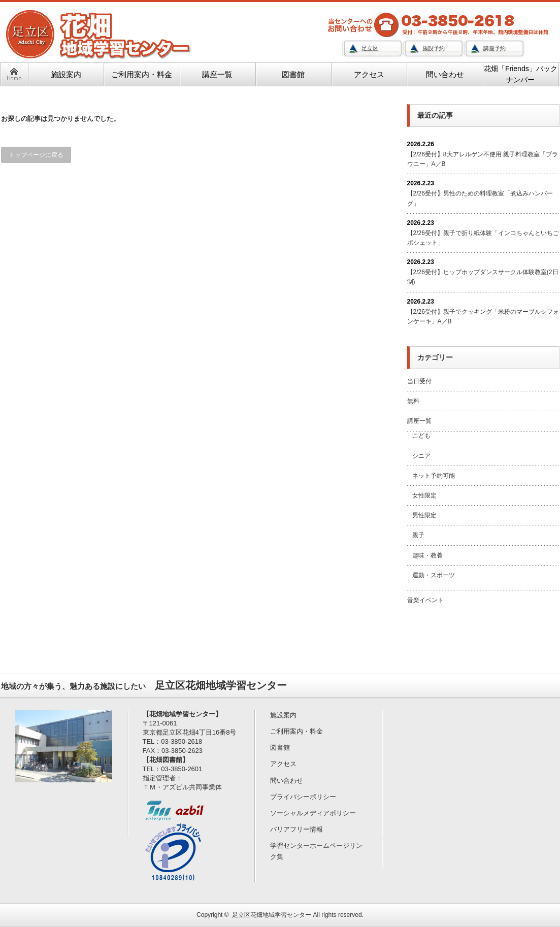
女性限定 (424, 495)
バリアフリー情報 (297, 829)
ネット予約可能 (434, 476)
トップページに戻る (36, 155)
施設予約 (434, 48)
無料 (413, 401)
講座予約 (495, 48)
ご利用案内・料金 (297, 731)
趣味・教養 (427, 555)
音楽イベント (425, 600)
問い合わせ (287, 781)
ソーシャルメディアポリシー (313, 813)
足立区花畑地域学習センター (272, 915)
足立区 (370, 48)
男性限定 (424, 515)
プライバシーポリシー (303, 797)
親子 (418, 535)
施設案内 (283, 715)
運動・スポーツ (434, 575)
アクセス (283, 764)
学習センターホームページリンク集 (316, 851)
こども (421, 436)
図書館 (280, 748)
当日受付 (419, 381)
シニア (421, 456)
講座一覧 (419, 421)
